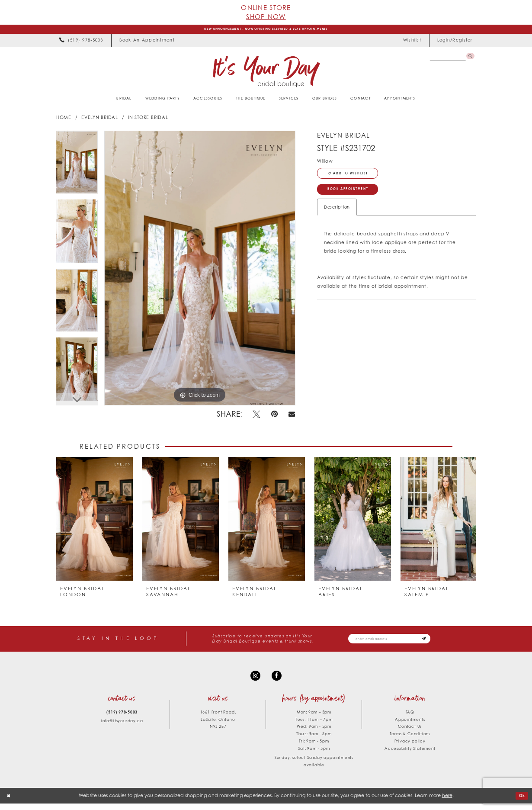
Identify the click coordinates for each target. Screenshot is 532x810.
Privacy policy (410, 748)
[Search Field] (445, 59)
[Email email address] (401, 642)
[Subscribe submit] (446, 642)
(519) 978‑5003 (122, 718)
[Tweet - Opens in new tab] (257, 417)
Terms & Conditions (410, 741)
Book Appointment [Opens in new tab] (357, 199)
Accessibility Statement (410, 755)
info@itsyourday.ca (122, 728)
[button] (455, 43)
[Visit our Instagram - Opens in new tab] (254, 681)
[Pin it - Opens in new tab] (275, 417)
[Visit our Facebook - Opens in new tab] (278, 681)
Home (64, 120)
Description (337, 219)
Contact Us (410, 733)
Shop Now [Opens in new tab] (266, 16)
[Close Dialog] (10, 802)
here (447, 802)
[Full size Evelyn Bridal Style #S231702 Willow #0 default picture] (200, 270)
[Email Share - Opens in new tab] (292, 417)
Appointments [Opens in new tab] (410, 726)
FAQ (410, 718)
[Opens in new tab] (147, 43)
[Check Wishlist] (412, 43)
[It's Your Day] (266, 73)
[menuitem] (81, 43)
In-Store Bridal (148, 120)
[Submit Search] (469, 59)
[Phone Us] (81, 43)
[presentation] (95, 521)
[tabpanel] (77, 167)
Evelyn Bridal (100, 120)
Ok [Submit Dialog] (521, 802)
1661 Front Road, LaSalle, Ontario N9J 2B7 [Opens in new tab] (218, 726)
